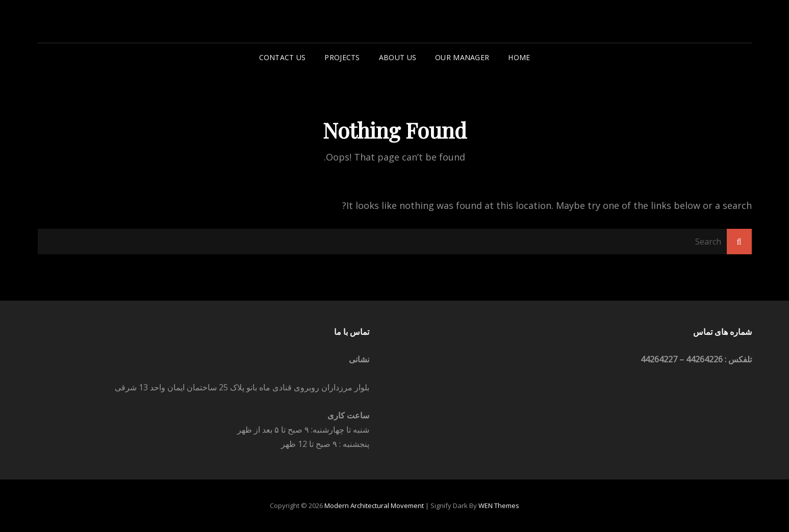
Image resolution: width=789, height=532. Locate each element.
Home (519, 57)
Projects (342, 57)
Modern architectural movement (374, 506)
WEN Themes (499, 506)
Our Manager (462, 57)
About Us (398, 57)
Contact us (283, 57)
